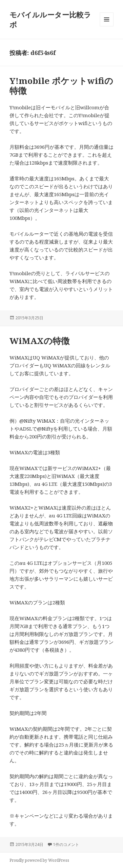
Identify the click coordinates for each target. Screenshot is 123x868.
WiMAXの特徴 (40, 341)
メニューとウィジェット (107, 26)
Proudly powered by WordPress (39, 860)
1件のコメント (66, 844)
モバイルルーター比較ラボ (50, 19)
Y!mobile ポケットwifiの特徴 (61, 86)
